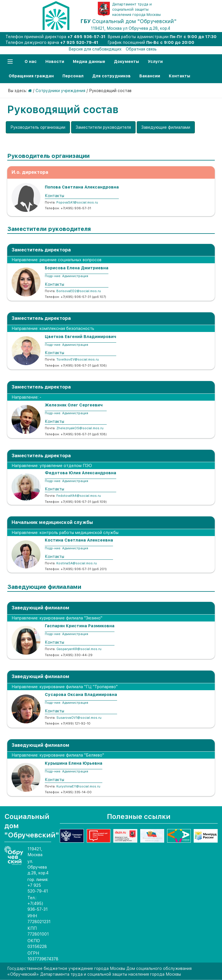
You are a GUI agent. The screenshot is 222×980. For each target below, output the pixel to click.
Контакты (180, 76)
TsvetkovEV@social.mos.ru (78, 360)
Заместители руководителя (103, 127)
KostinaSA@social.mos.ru (77, 563)
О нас (31, 61)
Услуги (155, 61)
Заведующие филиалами (166, 127)
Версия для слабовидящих (95, 49)
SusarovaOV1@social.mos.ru (79, 718)
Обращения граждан (31, 76)
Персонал (73, 76)
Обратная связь (141, 49)
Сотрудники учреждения (60, 91)
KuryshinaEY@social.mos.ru (78, 786)
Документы (126, 61)
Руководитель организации (38, 127)
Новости (55, 61)
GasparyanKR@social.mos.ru (79, 649)
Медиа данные (89, 61)
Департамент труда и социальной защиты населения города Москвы (136, 9)
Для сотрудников (111, 76)
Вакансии (150, 76)
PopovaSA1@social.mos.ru (77, 202)
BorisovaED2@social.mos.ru (79, 291)
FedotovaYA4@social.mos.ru (79, 496)
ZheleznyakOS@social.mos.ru (80, 428)
